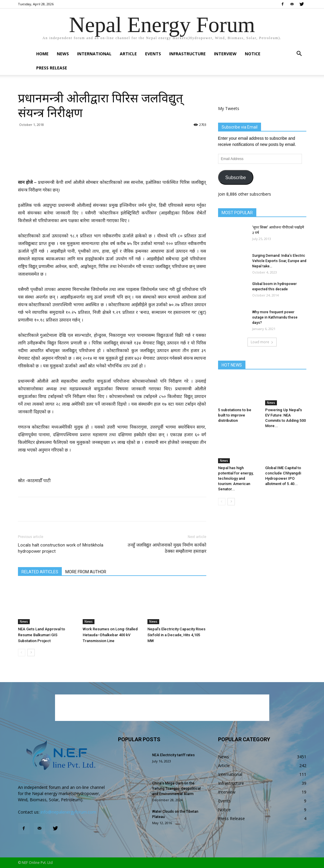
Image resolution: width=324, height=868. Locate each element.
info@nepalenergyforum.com (68, 812)
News (63, 54)
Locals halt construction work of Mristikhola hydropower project (61, 548)
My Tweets (229, 108)
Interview (225, 54)
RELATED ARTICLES (40, 572)
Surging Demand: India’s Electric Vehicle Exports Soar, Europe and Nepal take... (279, 261)
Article (128, 54)
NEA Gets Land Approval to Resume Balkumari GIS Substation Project (41, 635)
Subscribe (235, 178)
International (94, 54)
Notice (253, 54)
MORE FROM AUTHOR (86, 572)
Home (42, 54)
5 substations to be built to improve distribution (235, 415)
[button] (299, 54)
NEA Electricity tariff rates (173, 755)
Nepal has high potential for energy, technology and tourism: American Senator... (236, 478)
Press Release (52, 68)
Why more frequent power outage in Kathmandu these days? (275, 317)
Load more (262, 342)
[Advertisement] (112, 164)
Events (153, 54)
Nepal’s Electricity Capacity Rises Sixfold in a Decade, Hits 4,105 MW (176, 635)
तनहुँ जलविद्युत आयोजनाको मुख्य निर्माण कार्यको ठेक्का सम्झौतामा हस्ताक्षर (167, 548)
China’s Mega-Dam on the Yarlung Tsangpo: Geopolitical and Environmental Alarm (176, 789)
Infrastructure (187, 54)
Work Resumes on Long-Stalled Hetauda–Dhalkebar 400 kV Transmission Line (110, 635)
